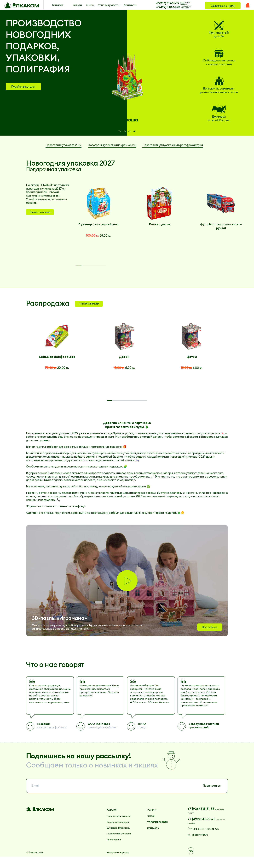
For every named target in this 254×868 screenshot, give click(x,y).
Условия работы (104, 6)
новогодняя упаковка (181, 7)
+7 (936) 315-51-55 (162, 3)
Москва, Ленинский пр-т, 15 (209, 840)
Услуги (73, 6)
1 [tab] (119, 131)
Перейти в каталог (23, 87)
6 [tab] (215, 271)
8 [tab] (215, 409)
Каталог (53, 6)
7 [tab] (190, 409)
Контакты (125, 6)
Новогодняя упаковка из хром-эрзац (150, 145)
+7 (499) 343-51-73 (163, 7)
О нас (85, 6)
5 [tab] (190, 271)
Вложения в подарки (120, 832)
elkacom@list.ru (203, 848)
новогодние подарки (180, 3)
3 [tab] (130, 131)
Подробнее (210, 635)
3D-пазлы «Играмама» (121, 837)
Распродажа (115, 849)
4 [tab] (135, 131)
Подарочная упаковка (122, 843)
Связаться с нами (221, 6)
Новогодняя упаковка (121, 826)
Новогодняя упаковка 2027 (90, 145)
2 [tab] (124, 131)
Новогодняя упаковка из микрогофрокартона (124, 150)
